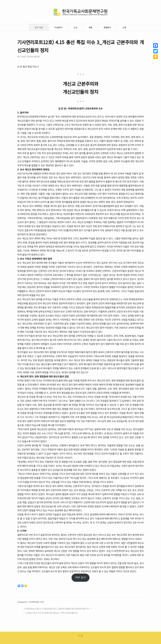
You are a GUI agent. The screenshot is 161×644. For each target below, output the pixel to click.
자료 (90, 27)
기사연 (23, 56)
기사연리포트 (34, 602)
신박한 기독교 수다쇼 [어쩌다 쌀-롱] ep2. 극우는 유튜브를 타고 (52, 613)
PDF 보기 (80, 577)
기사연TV (58, 27)
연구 (42, 602)
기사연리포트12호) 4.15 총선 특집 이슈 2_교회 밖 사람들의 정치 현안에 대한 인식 (56, 609)
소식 (75, 27)
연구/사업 (39, 27)
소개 (124, 27)
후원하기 (107, 27)
